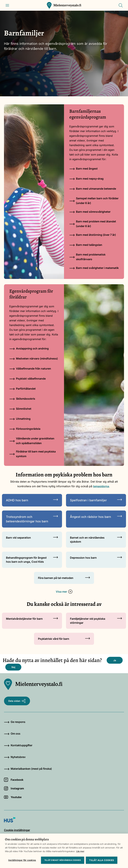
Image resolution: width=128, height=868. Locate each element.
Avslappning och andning (29, 348)
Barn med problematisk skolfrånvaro (87, 257)
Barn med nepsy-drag (86, 179)
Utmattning (20, 419)
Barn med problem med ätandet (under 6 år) (93, 224)
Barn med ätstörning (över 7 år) (93, 235)
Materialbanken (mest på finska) (28, 769)
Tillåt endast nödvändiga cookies (63, 860)
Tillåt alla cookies (102, 860)
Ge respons (15, 722)
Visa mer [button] (64, 592)
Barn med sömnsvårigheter (90, 212)
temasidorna (101, 486)
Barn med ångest (83, 169)
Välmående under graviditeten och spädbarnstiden (32, 441)
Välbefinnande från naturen (30, 369)
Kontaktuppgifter (18, 745)
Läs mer (80, 851)
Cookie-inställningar (17, 830)
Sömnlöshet (20, 409)
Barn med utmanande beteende (93, 189)
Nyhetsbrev (15, 757)
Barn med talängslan (86, 245)
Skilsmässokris (22, 399)
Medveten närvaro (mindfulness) (34, 359)
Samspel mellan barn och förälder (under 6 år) (94, 201)
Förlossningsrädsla (25, 429)
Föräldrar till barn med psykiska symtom (32, 454)
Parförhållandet (22, 389)
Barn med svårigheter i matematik (94, 268)
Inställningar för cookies (22, 860)
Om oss (12, 734)
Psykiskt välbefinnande (27, 379)
